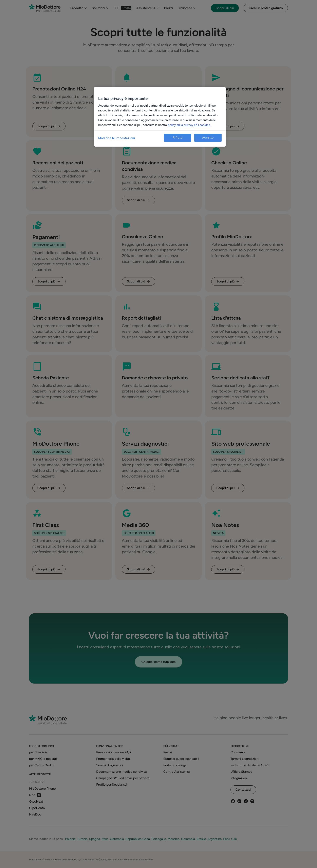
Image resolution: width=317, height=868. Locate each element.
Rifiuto (178, 137)
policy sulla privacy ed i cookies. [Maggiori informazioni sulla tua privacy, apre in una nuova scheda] (189, 125)
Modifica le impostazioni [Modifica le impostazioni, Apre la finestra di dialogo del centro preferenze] (117, 138)
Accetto (208, 137)
